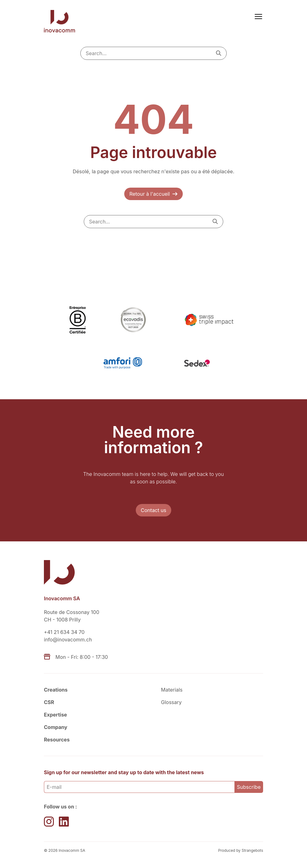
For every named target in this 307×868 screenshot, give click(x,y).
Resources (57, 740)
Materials (172, 690)
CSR (49, 702)
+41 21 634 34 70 (64, 632)
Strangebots (252, 850)
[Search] (219, 53)
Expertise (55, 715)
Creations (56, 690)
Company (56, 727)
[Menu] (257, 16)
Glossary (171, 702)
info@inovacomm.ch (68, 640)
